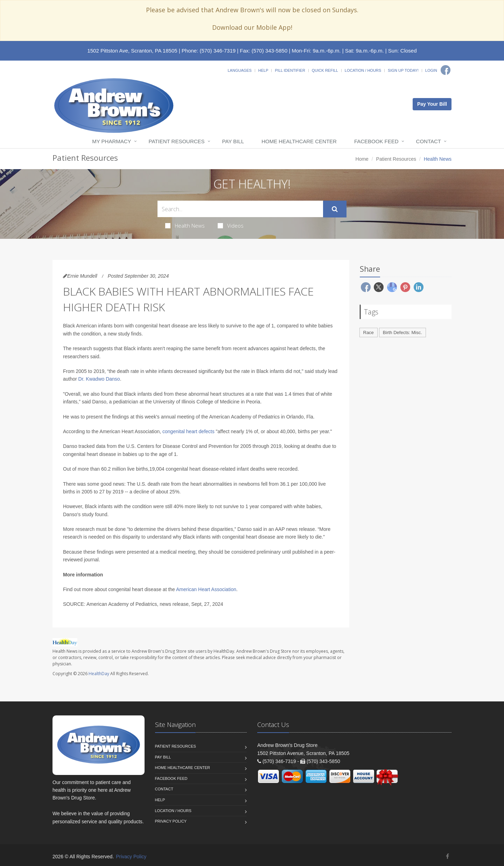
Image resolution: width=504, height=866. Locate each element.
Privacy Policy (171, 821)
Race (369, 332)
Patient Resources (177, 141)
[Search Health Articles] (240, 209)
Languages (239, 70)
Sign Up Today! (403, 70)
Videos (231, 226)
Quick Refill (325, 70)
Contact (429, 141)
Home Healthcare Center (299, 141)
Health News (185, 226)
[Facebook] (446, 70)
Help (263, 70)
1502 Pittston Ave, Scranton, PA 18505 (132, 51)
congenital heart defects (188, 431)
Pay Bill (233, 141)
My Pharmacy (111, 141)
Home (362, 159)
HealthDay (99, 674)
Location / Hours (363, 70)
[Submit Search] (335, 209)
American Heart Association (206, 589)
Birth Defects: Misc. (402, 332)
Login (431, 70)
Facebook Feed (376, 141)
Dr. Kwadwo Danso (99, 379)
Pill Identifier (290, 70)
